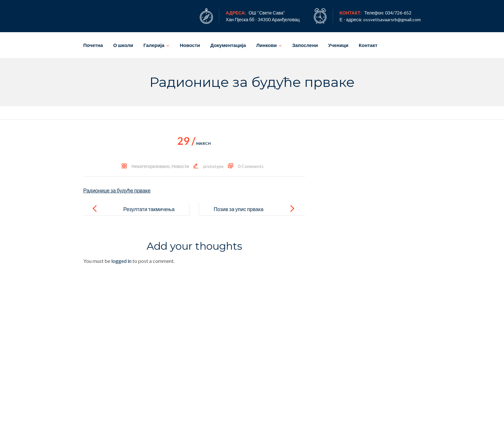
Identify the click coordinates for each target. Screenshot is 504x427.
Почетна (93, 45)
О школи (123, 45)
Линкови (266, 45)
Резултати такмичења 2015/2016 (149, 214)
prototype (213, 166)
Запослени (305, 45)
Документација (228, 45)
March (194, 143)
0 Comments (251, 166)
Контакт (368, 45)
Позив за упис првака (239, 209)
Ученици (338, 45)
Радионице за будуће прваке (117, 190)
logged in (121, 261)
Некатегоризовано (151, 166)
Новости (190, 45)
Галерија (154, 45)
